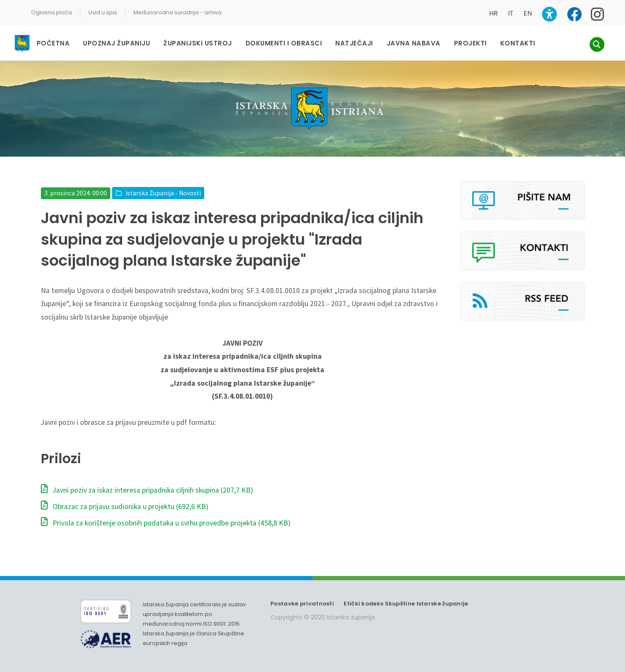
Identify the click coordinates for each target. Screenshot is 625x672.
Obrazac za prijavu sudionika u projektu (125, 507)
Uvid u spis (103, 12)
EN (528, 13)
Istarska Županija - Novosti (163, 193)
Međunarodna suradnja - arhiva (178, 12)
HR (493, 13)
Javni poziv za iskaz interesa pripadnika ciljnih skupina (147, 490)
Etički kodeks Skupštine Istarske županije (406, 604)
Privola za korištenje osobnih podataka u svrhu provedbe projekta (166, 523)
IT (511, 13)
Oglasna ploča (52, 12)
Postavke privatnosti (302, 604)
